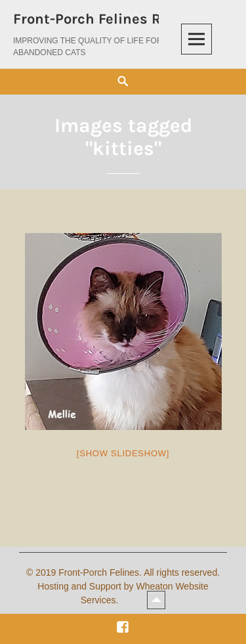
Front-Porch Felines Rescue (107, 19)
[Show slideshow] (123, 453)
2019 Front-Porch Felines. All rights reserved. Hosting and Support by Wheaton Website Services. (128, 586)
